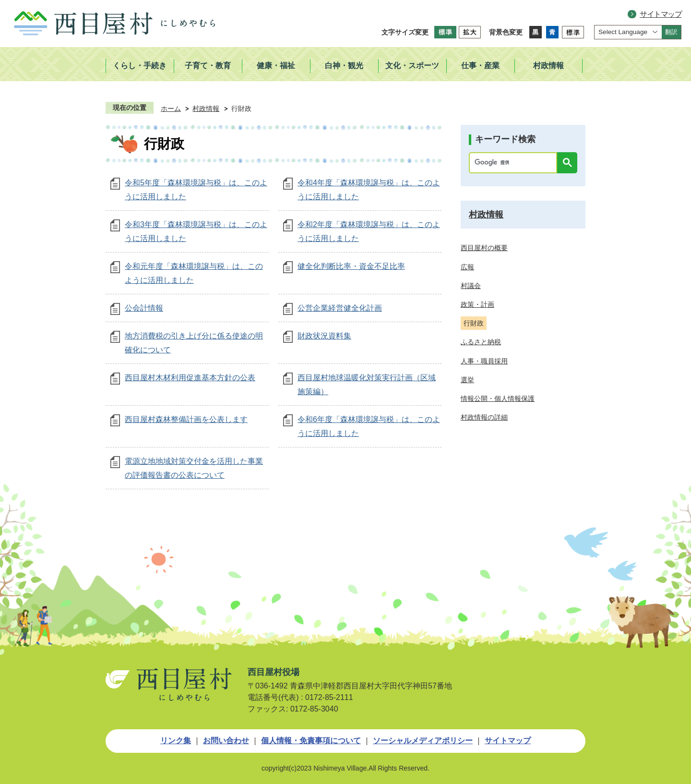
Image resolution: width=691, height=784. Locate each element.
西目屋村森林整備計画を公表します (186, 419)
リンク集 (176, 741)
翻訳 (671, 32)
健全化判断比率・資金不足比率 (351, 266)
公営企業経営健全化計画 (340, 308)
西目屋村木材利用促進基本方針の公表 (190, 378)
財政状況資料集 (324, 336)
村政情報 (206, 109)
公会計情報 (144, 308)
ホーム (171, 109)
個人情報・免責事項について (311, 741)
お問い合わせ (226, 741)
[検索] (515, 163)
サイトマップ (661, 14)
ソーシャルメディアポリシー (423, 741)
